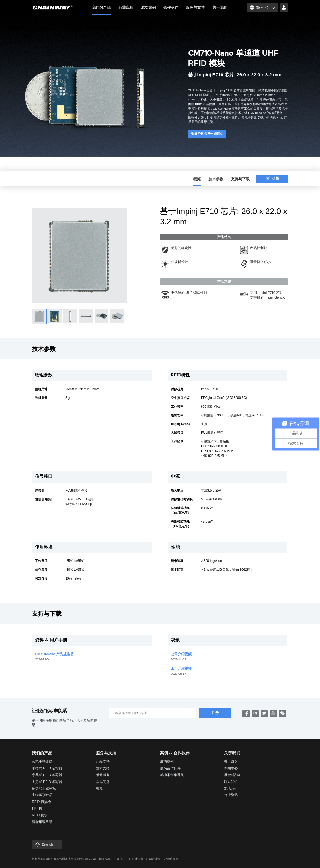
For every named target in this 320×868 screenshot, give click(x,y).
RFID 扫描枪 (41, 802)
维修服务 (103, 775)
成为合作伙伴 (170, 768)
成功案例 (148, 7)
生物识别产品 (42, 795)
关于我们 (220, 7)
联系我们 (231, 782)
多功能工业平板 (44, 788)
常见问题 (103, 782)
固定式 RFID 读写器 (47, 782)
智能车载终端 (42, 822)
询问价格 (272, 179)
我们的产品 (101, 10)
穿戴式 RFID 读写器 (47, 775)
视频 (99, 788)
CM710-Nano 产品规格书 (54, 654)
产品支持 (103, 761)
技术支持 (103, 768)
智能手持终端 (42, 761)
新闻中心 (231, 768)
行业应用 (126, 7)
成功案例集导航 (172, 775)
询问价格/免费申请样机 (207, 134)
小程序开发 (171, 859)
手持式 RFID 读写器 (47, 768)
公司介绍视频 (181, 654)
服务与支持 (195, 7)
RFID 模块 (40, 815)
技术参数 (216, 179)
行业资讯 (231, 795)
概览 (197, 179)
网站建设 (155, 859)
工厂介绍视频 (181, 668)
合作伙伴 (171, 7)
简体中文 (262, 8)
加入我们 (231, 788)
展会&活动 (232, 775)
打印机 (37, 808)
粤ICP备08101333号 (111, 859)
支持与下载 (240, 179)
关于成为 (231, 761)
